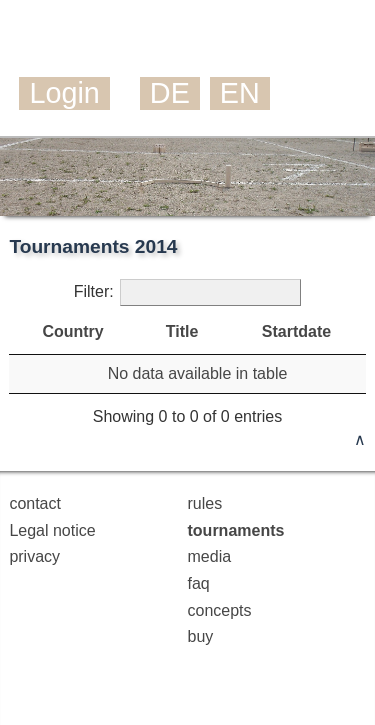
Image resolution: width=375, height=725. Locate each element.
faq (199, 583)
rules (205, 503)
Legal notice (52, 530)
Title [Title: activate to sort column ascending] (182, 331)
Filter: (188, 292)
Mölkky (116, 44)
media (210, 556)
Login (64, 93)
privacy (34, 556)
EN (240, 93)
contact (35, 503)
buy (201, 636)
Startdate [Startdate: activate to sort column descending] (296, 331)
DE (170, 93)
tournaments (236, 530)
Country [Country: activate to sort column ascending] (72, 331)
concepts (220, 610)
